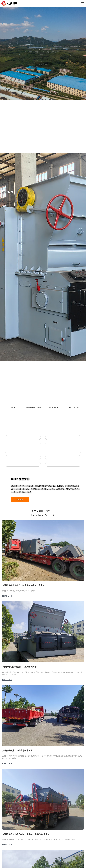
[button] (43, 98)
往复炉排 (23, 437)
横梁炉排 (23, 451)
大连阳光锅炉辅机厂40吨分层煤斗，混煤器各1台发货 (26, 834)
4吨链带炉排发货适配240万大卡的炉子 (19, 667)
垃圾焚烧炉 (63, 464)
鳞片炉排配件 (63, 444)
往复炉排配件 (63, 437)
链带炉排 (23, 458)
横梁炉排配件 (63, 451)
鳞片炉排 (23, 444)
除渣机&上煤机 (23, 464)
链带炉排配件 (63, 458)
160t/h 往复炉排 (20, 479)
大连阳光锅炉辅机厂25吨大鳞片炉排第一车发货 (23, 585)
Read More (7, 596)
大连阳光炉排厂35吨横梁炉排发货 (17, 751)
